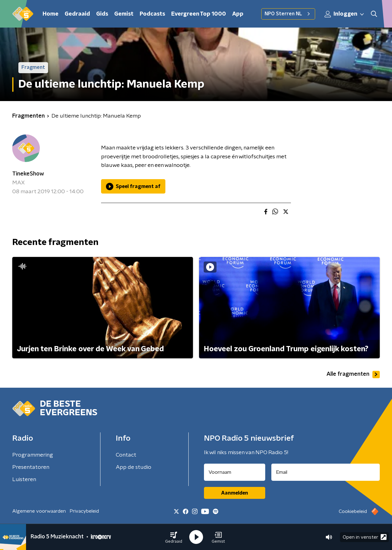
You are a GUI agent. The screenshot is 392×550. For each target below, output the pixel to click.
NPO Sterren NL (288, 14)
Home (51, 14)
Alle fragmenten (353, 375)
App (238, 14)
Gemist (124, 14)
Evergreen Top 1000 (199, 14)
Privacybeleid (84, 511)
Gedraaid (77, 14)
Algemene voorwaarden (39, 511)
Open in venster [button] (365, 537)
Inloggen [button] (345, 14)
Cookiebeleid (353, 511)
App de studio (134, 467)
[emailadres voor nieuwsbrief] (326, 472)
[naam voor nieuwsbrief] (235, 472)
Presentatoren (31, 467)
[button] (174, 537)
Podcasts (152, 14)
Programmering (33, 455)
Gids (102, 14)
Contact (126, 455)
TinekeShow (28, 174)
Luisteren (24, 480)
